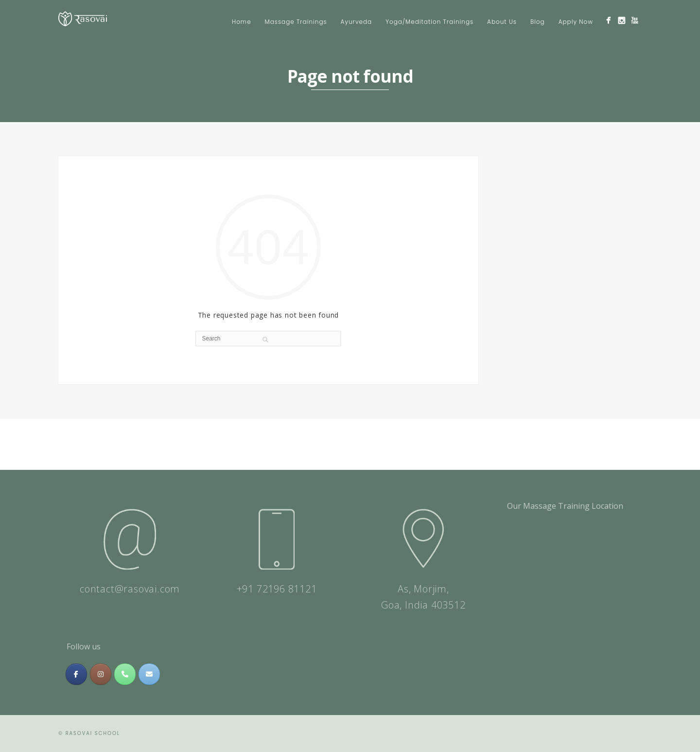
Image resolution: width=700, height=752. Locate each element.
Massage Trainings (296, 22)
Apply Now (576, 22)
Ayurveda (357, 22)
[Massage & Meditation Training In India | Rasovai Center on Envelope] (149, 674)
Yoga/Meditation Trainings (429, 22)
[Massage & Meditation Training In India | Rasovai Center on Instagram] (101, 674)
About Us (502, 22)
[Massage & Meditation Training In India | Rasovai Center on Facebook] (76, 674)
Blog (538, 22)
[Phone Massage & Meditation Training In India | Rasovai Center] (125, 674)
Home (242, 22)
